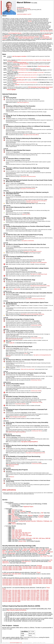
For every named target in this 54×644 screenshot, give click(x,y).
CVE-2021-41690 (17, 570)
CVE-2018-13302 (27, 582)
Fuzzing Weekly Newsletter (20, 404)
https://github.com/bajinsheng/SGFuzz (29, 442)
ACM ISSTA (7, 36)
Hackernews (12, 553)
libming (46, 550)
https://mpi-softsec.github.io (47, 31)
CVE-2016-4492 (16, 592)
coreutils (33, 549)
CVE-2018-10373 (17, 579)
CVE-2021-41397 (27, 568)
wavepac (25, 550)
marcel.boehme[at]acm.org (23, 14)
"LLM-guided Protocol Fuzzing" (19, 66)
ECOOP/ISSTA (16, 518)
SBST (18, 538)
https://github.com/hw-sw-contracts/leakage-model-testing (32, 314)
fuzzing (30, 21)
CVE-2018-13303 (37, 582)
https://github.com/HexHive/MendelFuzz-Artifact (40, 286)
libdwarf (4, 550)
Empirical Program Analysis (27, 69)
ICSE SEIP (25, 533)
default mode (17, 289)
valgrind (25, 549)
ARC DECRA (46, 37)
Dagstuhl (30, 516)
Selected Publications (10, 94)
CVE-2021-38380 (7, 567)
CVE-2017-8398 (25, 599)
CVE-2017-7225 (16, 594)
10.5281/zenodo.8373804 (36, 338)
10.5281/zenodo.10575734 (36, 325)
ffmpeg (17, 550)
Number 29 (12, 343)
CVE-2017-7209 (25, 593)
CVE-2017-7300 (7, 596)
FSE (16, 530)
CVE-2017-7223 (44, 593)
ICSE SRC (35, 538)
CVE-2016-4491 (7, 592)
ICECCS (14, 524)
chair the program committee (19, 56)
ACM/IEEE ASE (47, 34)
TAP (19, 537)
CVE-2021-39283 (7, 568)
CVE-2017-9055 (16, 601)
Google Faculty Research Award (26, 38)
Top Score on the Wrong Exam (19, 70)
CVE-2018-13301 (17, 582)
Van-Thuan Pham (45, 556)
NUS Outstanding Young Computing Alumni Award (27, 37)
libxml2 (11, 550)
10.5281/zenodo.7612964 (36, 391)
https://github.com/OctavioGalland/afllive (39, 263)
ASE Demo (42, 538)
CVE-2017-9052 (35, 600)
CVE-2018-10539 (7, 581)
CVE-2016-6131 (35, 592)
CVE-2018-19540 (37, 583)
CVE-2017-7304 (44, 596)
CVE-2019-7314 (7, 574)
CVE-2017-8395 (44, 597)
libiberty (48, 549)
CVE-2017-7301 (16, 596)
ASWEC (23, 538)
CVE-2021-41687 (37, 568)
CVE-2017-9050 (16, 600)
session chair (22, 541)
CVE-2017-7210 (35, 593)
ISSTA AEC (29, 538)
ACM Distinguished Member (15, 33)
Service (5, 500)
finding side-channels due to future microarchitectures (25, 82)
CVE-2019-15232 (16, 574)
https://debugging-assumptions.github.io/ (18, 417)
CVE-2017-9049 (7, 600)
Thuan (38, 572)
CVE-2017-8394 (35, 597)
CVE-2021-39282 (47, 567)
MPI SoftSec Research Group (24, 8)
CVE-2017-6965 (44, 592)
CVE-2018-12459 (37, 581)
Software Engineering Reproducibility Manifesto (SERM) (21, 606)
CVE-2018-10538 (47, 579)
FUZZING (23, 511)
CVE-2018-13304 (47, 582)
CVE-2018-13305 (7, 583)
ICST (29, 533)
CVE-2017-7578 (7, 597)
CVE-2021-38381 (17, 567)
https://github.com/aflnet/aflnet (28, 241)
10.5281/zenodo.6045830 (37, 464)
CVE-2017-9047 (35, 599)
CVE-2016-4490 (44, 590)
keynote (17, 85)
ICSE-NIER (29, 536)
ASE (13, 511)
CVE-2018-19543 (17, 585)
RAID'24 (28, 214)
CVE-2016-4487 (16, 590)
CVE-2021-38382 (27, 567)
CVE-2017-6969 (16, 593)
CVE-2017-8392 (16, 597)
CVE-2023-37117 (26, 561)
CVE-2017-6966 (7, 593)
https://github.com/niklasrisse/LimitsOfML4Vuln (35, 299)
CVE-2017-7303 (35, 596)
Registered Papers (28, 507)
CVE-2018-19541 (47, 583)
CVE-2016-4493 (25, 592)
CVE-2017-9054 (7, 601)
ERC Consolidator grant (19, 80)
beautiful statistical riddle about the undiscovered (25, 77)
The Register (43, 552)
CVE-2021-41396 (17, 568)
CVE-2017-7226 (25, 594)
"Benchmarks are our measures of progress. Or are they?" (31, 72)
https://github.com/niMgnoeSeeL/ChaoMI (39, 274)
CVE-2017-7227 (35, 594)
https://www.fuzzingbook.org (23, 102)
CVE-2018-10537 (37, 579)
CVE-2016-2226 (7, 590)
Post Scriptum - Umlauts (11, 626)
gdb (29, 549)
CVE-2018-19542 (7, 585)
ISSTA (13, 510)
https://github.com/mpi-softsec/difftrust (31, 135)
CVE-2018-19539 (27, 583)
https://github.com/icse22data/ (12, 465)
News (4, 54)
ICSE (13, 513)
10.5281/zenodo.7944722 (37, 431)
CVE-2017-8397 (16, 599)
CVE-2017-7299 (44, 594)
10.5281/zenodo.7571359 (37, 402)
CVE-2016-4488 (25, 590)
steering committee (24, 64)
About (4, 16)
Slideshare (12, 466)
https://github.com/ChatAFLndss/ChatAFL (14, 339)
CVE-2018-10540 (17, 581)
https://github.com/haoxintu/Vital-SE (28, 189)
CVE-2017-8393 (25, 597)
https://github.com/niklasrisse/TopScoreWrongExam (36, 201)
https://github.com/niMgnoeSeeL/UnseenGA (33, 251)
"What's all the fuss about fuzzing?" (28, 369)
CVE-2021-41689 (7, 570)
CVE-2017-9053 (44, 600)
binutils (40, 549)
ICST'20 (26, 354)
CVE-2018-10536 (27, 579)
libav (4, 552)
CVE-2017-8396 (7, 599)
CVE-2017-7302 (25, 596)
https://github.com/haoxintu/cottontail (28, 176)
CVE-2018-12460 (47, 581)
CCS (13, 531)
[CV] (30, 14)
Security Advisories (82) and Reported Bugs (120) (19, 546)
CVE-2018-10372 (7, 579)
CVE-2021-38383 (37, 567)
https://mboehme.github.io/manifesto (17, 610)
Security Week (34, 552)
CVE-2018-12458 (27, 581)
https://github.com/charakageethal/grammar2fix (36, 453)
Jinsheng (39, 566)
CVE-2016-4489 (35, 590)
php (20, 549)
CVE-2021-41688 (47, 568)
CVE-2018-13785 (17, 583)
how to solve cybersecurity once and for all (28, 75)
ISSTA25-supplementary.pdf (32, 202)
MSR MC (48, 538)
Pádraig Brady (42, 553)
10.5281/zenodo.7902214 (36, 380)
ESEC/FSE (15, 517)
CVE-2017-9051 (25, 600)
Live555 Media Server (35, 550)
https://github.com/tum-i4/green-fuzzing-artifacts (16, 432)
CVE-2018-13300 (7, 582)
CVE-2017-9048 (44, 599)
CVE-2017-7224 (7, 594)
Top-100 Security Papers (44, 66)
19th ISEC (38, 69)
